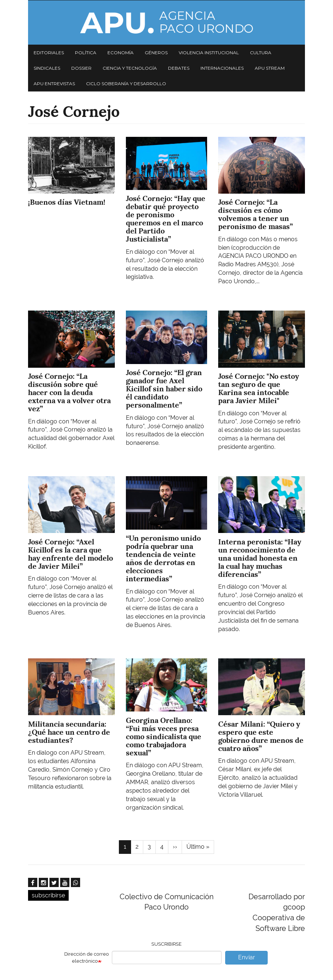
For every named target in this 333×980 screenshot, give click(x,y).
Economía (121, 53)
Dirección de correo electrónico (87, 958)
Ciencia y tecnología (130, 68)
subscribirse (48, 895)
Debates (179, 68)
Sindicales (47, 68)
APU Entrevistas (54, 84)
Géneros (156, 53)
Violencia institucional (209, 53)
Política (86, 53)
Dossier (81, 68)
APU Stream (270, 68)
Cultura (261, 53)
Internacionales (222, 68)
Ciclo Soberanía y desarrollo (126, 84)
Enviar (247, 957)
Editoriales (49, 53)
